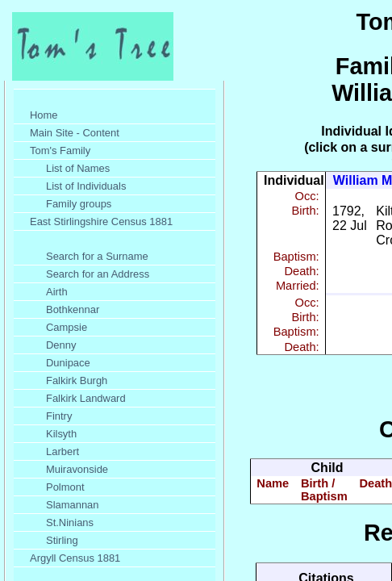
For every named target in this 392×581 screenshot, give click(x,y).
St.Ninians (70, 522)
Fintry (59, 416)
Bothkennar (73, 309)
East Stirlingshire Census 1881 (101, 222)
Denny (61, 345)
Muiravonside (77, 469)
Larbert (63, 451)
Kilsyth (61, 434)
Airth (57, 292)
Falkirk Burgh (77, 380)
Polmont (65, 487)
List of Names (78, 168)
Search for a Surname (97, 256)
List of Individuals (86, 186)
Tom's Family (60, 150)
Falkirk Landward (86, 398)
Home (44, 115)
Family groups (79, 204)
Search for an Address (98, 274)
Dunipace (68, 363)
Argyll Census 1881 (75, 558)
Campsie (67, 327)
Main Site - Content (75, 133)
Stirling (62, 540)
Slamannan (73, 505)
